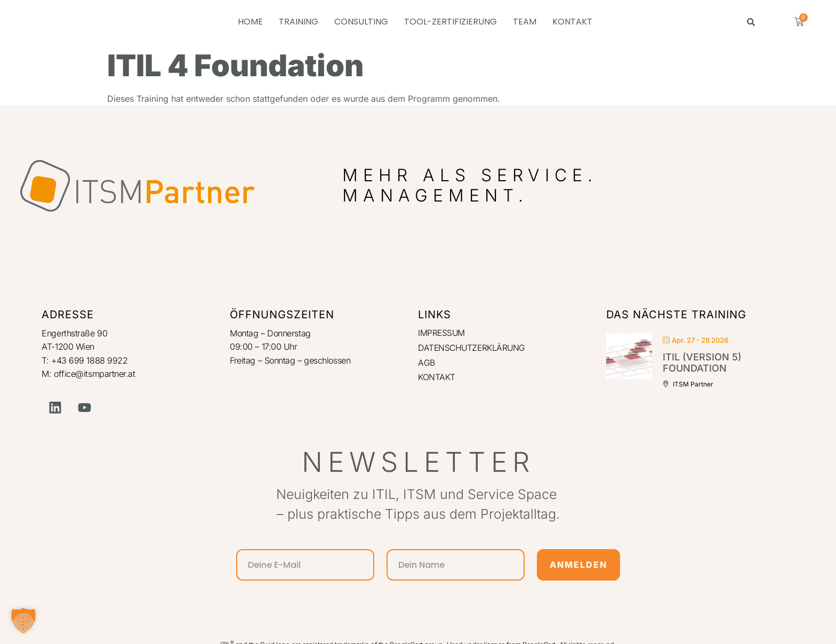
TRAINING (299, 22)
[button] (23, 621)
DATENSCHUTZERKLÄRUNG (473, 348)
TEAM (525, 22)
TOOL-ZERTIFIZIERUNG (451, 22)
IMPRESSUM (442, 333)
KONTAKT (572, 22)
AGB (427, 364)
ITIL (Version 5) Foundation (702, 363)
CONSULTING (361, 22)
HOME (250, 22)
